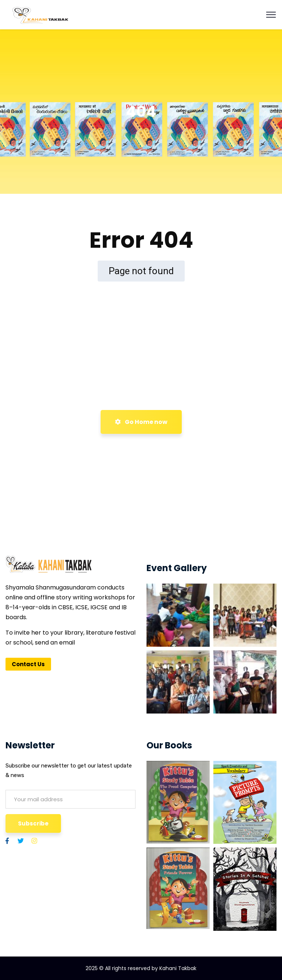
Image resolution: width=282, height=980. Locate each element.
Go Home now (141, 422)
